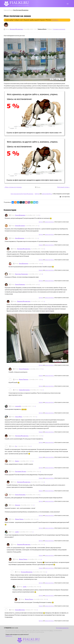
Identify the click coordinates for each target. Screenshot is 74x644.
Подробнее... (55, 20)
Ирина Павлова (24, 379)
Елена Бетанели (20, 226)
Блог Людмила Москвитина (21, 10)
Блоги (11, 10)
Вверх (37, 187)
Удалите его (9, 636)
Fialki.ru (51, 631)
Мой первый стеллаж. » (63, 187)
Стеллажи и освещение (59, 29)
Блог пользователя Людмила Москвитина (22, 194)
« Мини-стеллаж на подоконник (13, 187)
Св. (16, 446)
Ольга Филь (19, 417)
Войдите (37, 194)
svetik (17, 532)
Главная (6, 10)
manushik (18, 406)
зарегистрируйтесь (47, 194)
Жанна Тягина (19, 519)
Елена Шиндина (20, 610)
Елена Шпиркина (20, 215)
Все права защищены (62, 628)
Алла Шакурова (20, 238)
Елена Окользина (20, 495)
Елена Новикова (20, 285)
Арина (17, 461)
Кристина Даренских (21, 274)
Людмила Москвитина (16, 29)
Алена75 (18, 505)
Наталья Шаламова (27, 572)
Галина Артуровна (24, 390)
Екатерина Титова (21, 472)
